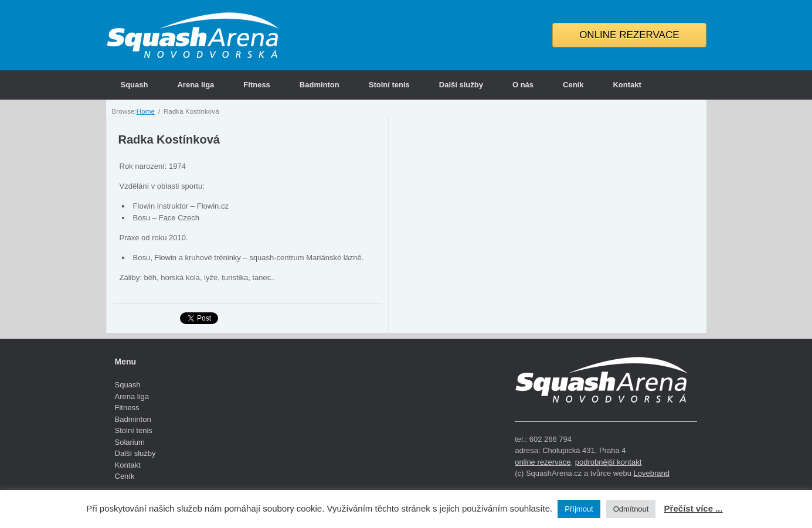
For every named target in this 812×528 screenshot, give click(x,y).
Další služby (461, 85)
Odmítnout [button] (631, 509)
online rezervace (543, 462)
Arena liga (196, 85)
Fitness (257, 85)
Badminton (320, 85)
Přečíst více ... (694, 508)
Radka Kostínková (169, 139)
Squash (135, 85)
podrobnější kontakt (608, 462)
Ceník (573, 85)
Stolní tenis (389, 85)
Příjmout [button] (579, 509)
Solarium (130, 442)
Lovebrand (651, 473)
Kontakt (627, 85)
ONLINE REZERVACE (629, 35)
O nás (523, 85)
